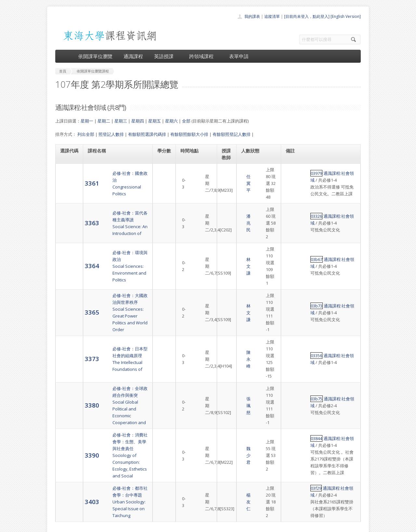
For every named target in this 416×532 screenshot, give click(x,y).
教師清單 (191, 507)
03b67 (292, 228)
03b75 (292, 324)
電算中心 (144, 525)
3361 (67, 180)
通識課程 (133, 56)
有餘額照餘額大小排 (189, 134)
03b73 (292, 258)
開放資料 (191, 500)
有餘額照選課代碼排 (147, 134)
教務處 (164, 525)
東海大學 (61, 525)
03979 (292, 170)
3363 (67, 209)
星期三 (121, 121)
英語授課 (166, 56)
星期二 (104, 121)
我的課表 (252, 16)
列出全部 (86, 134)
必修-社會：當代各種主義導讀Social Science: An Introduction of (118, 209)
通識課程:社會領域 (317, 170)
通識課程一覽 (195, 479)
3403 (67, 402)
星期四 (138, 121)
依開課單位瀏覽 (95, 56)
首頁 (187, 464)
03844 (292, 353)
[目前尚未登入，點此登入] (307, 16)
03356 (292, 294)
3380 (67, 330)
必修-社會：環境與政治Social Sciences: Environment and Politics (116, 235)
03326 (292, 202)
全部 (186, 121)
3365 (67, 264)
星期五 (155, 121)
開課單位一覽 (195, 471)
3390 (67, 366)
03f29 (292, 396)
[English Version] (346, 16)
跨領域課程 (204, 56)
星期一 (87, 121)
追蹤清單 (272, 16)
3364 (67, 235)
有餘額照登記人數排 (232, 134)
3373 (67, 297)
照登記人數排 (111, 134)
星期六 (171, 121)
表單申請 (239, 56)
